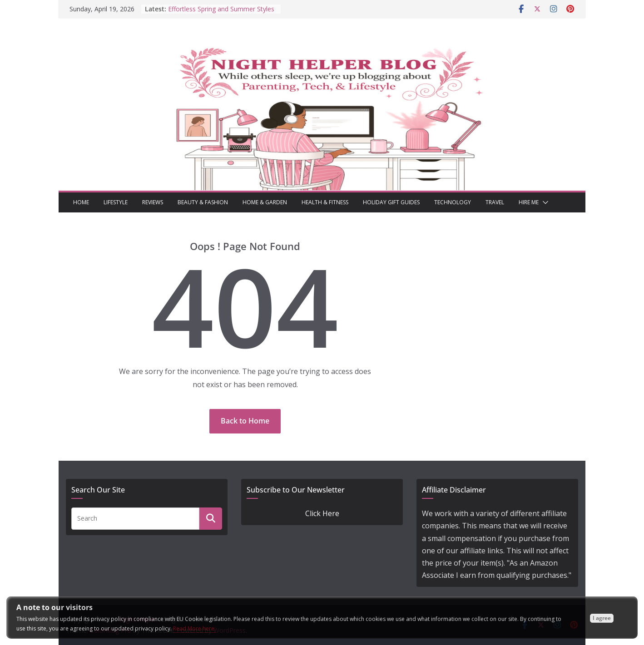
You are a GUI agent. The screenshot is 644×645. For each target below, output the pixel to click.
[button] (544, 202)
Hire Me (529, 202)
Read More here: (194, 628)
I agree (602, 618)
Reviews (153, 202)
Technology (453, 202)
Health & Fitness (325, 202)
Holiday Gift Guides (391, 202)
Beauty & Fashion (203, 202)
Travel (495, 202)
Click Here (322, 513)
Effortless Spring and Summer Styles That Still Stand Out (221, 13)
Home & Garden (265, 202)
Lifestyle (116, 202)
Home (81, 202)
